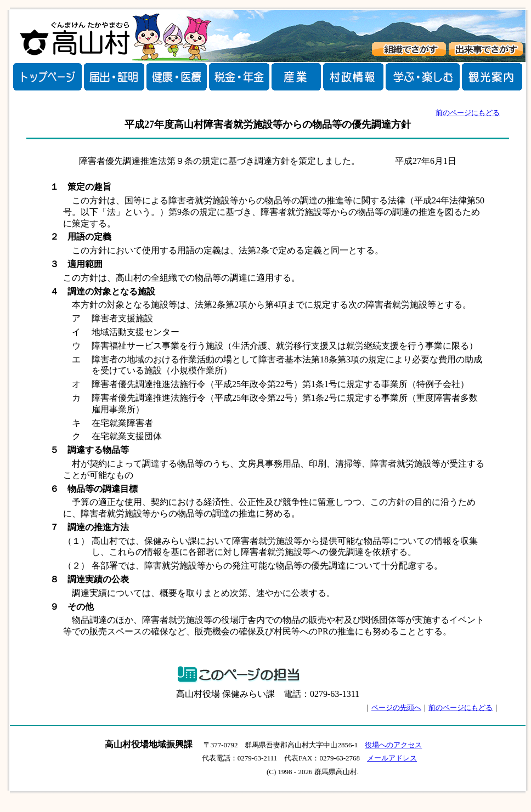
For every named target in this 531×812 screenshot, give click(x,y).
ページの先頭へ (396, 708)
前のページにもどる (468, 113)
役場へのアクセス (393, 745)
